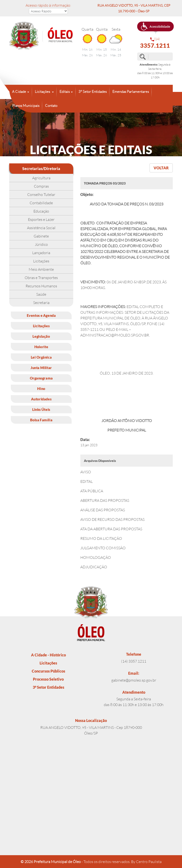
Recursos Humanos (41, 286)
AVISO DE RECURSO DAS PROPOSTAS (112, 519)
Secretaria (41, 303)
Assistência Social (41, 228)
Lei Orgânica (41, 357)
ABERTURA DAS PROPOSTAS (105, 500)
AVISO (86, 472)
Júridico (41, 244)
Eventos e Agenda (41, 315)
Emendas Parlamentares (131, 92)
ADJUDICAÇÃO (94, 567)
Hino (41, 389)
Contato (51, 106)
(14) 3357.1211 (134, 661)
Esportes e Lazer (41, 219)
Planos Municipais (26, 106)
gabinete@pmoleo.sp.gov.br (134, 680)
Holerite (41, 347)
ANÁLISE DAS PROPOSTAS (103, 510)
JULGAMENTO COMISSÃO (103, 548)
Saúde (41, 294)
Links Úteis (41, 409)
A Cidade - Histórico (48, 655)
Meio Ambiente (41, 269)
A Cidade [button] (19, 92)
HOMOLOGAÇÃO (96, 557)
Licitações (41, 261)
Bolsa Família (41, 420)
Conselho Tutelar (41, 194)
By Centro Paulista (146, 862)
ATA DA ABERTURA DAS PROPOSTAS (111, 529)
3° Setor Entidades (93, 92)
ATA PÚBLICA (92, 491)
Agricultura (41, 178)
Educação (41, 211)
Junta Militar (41, 368)
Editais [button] (65, 92)
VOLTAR (161, 168)
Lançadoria (41, 253)
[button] (155, 28)
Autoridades (41, 399)
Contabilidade (41, 203)
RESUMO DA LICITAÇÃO (101, 538)
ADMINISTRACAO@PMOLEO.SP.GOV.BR (115, 335)
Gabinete (41, 236)
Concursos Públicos (48, 671)
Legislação (41, 336)
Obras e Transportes (41, 278)
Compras (41, 186)
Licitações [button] (43, 92)
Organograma (41, 378)
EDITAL (86, 481)
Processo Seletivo (48, 679)
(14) (155, 43)
